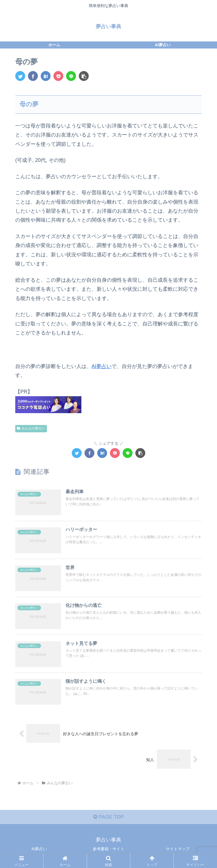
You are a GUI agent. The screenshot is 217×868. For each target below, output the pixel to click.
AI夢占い (102, 366)
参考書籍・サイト (108, 850)
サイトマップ (178, 850)
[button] (84, 76)
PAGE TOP (108, 818)
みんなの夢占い (31, 428)
